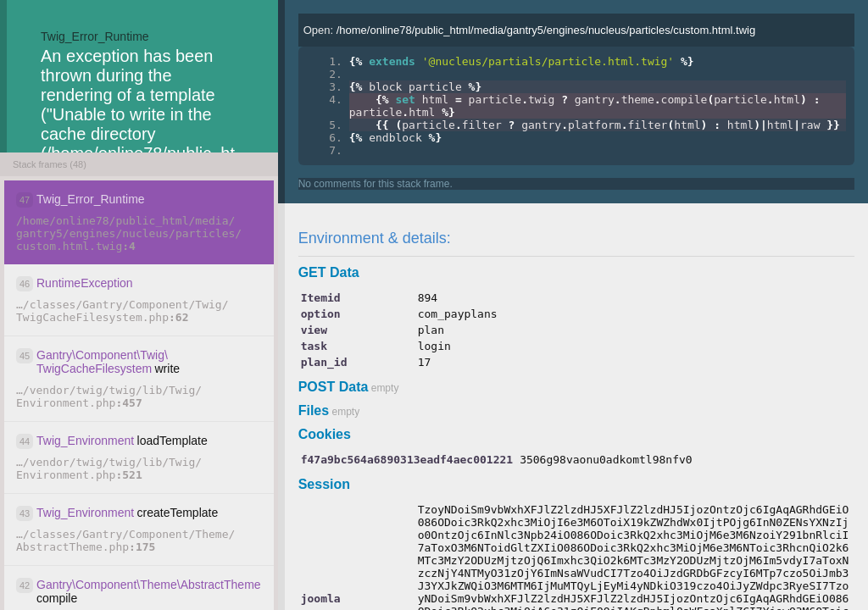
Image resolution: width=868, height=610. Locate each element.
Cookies (325, 434)
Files (314, 410)
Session (324, 484)
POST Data (334, 387)
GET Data (329, 272)
